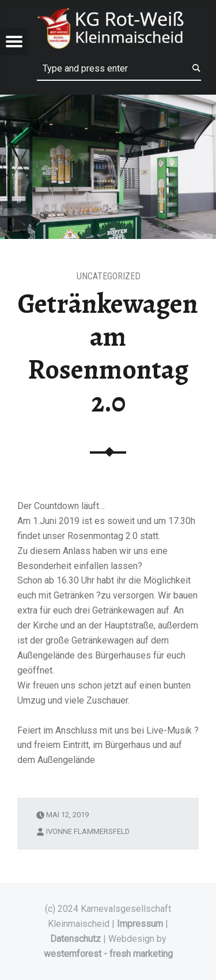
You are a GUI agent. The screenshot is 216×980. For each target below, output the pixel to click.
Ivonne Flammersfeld (88, 831)
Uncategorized (109, 276)
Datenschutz (75, 939)
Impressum (140, 924)
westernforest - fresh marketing (108, 954)
